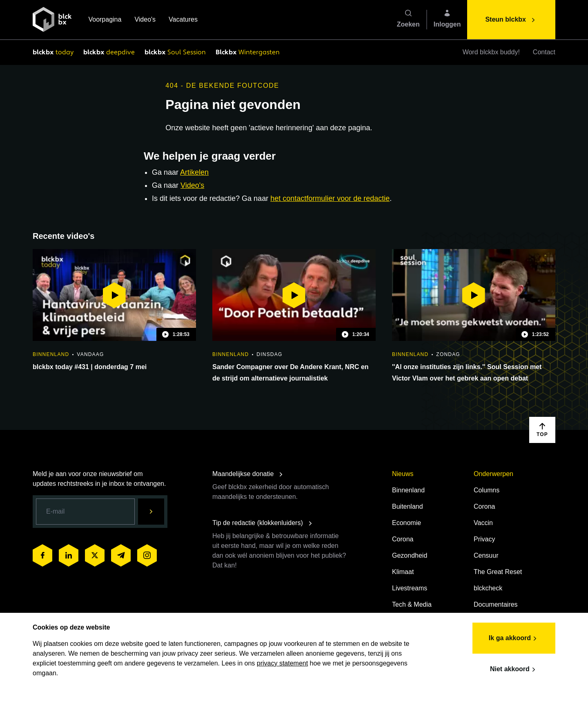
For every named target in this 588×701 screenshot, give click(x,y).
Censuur (486, 555)
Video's (145, 20)
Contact (544, 52)
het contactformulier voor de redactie (330, 198)
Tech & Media (412, 604)
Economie (406, 523)
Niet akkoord (514, 670)
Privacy (484, 539)
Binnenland (408, 490)
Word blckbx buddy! (491, 52)
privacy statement (282, 663)
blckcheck (488, 588)
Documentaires (496, 604)
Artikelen (194, 172)
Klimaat (403, 572)
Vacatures (183, 20)
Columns (487, 490)
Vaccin (483, 523)
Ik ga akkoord (514, 639)
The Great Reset (498, 572)
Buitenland (408, 506)
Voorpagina (105, 20)
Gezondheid (410, 555)
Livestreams (410, 588)
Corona (403, 539)
